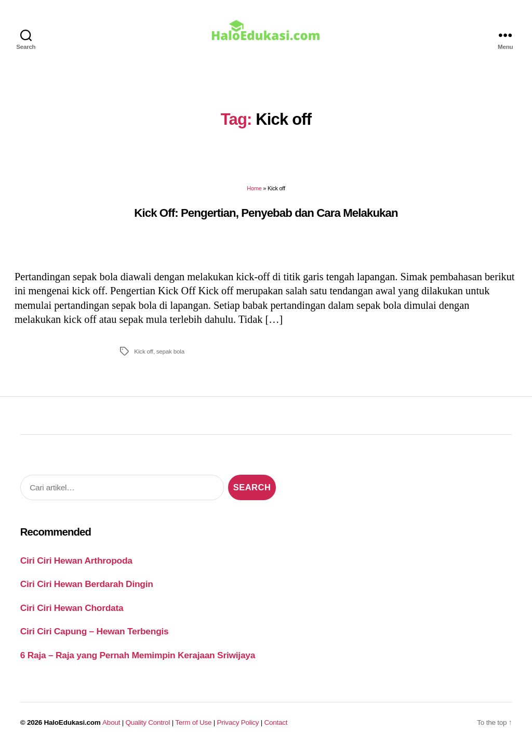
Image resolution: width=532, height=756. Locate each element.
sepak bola (170, 357)
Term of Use (193, 728)
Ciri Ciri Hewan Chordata (72, 614)
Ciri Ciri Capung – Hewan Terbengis (95, 637)
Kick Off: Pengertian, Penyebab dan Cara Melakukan (266, 218)
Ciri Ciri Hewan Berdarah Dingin (87, 590)
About (111, 728)
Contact (276, 728)
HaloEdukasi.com (72, 728)
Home (254, 194)
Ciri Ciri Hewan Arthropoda (76, 566)
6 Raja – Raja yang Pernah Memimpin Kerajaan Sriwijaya (138, 661)
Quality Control (148, 728)
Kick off (143, 357)
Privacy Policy (238, 728)
